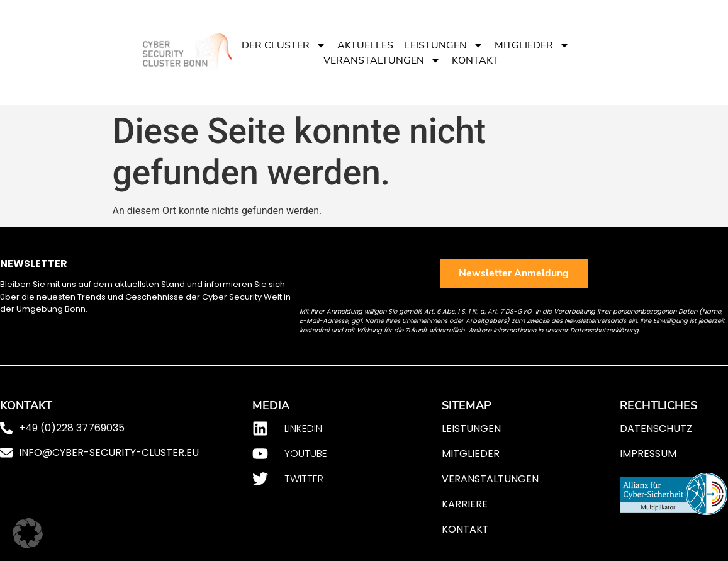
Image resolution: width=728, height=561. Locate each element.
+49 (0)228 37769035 (72, 428)
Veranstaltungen (382, 60)
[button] (28, 533)
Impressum (648, 454)
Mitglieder (532, 45)
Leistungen (444, 45)
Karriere (465, 504)
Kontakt (475, 60)
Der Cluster (284, 45)
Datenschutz (656, 428)
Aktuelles (365, 45)
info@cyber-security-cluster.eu (109, 452)
